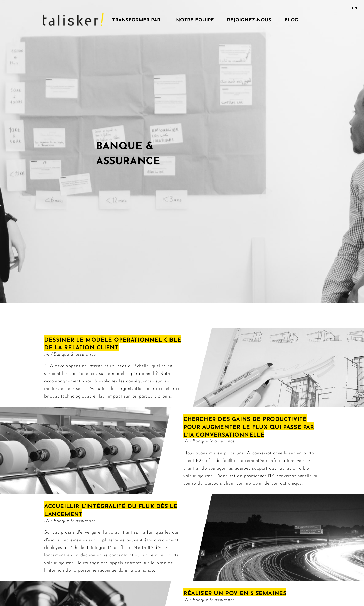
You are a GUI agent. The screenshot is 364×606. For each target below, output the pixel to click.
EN (355, 7)
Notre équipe (195, 19)
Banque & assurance (75, 353)
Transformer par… (138, 19)
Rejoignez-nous (249, 19)
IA (47, 353)
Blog (292, 19)
